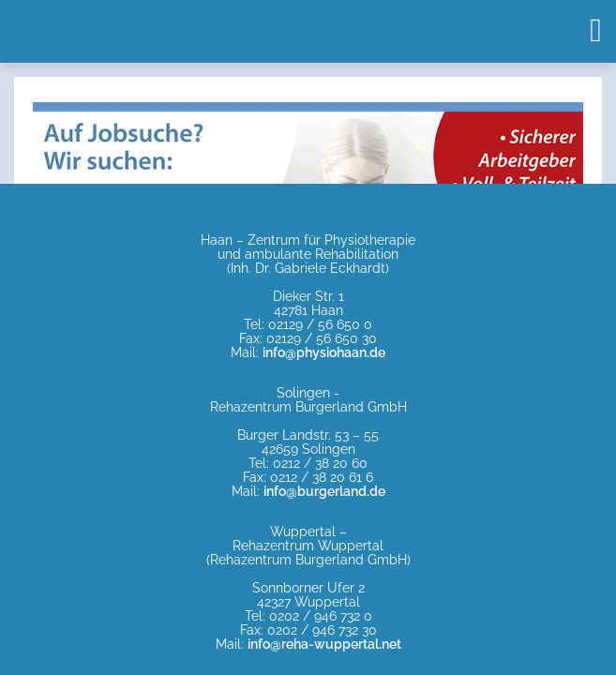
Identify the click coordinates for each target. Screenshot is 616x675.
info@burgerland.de (324, 491)
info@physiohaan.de (324, 352)
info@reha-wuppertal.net (324, 644)
